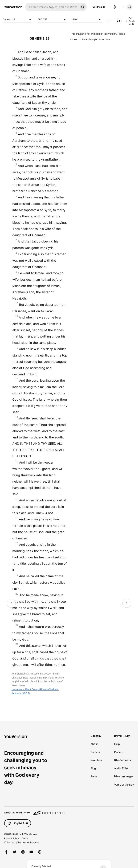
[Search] (52, 7)
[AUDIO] (109, 21)
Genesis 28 (17, 20)
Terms (25, 838)
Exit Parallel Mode (131, 21)
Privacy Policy (11, 838)
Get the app (99, 7)
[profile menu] (127, 7)
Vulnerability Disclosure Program (22, 842)
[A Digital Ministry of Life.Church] (69, 811)
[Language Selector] (114, 7)
